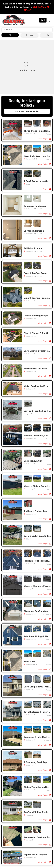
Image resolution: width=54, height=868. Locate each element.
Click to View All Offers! (37, 9)
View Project (44, 139)
